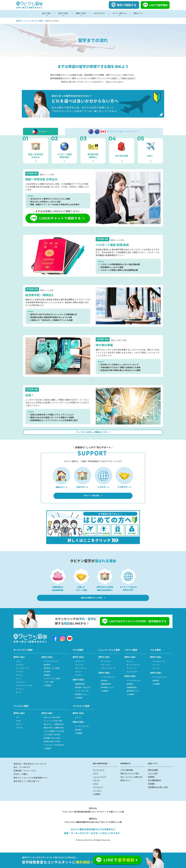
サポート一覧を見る (93, 501)
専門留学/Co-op (81, 700)
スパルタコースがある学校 (54, 750)
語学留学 (47, 670)
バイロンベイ (21, 687)
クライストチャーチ (108, 674)
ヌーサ (18, 698)
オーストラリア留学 (23, 655)
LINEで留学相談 (127, 775)
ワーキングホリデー (51, 667)
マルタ (95, 789)
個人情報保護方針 (155, 786)
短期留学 (47, 680)
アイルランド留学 (81, 711)
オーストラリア (99, 775)
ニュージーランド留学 (109, 655)
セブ (17, 723)
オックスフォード (133, 670)
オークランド (106, 667)
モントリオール (81, 674)
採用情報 (151, 789)
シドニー (19, 667)
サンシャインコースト (24, 691)
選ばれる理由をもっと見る (93, 604)
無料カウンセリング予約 (130, 779)
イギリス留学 (131, 655)
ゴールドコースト (22, 674)
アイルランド (98, 792)
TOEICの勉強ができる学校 (54, 737)
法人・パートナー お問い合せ (132, 782)
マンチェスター (133, 677)
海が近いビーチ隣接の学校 (54, 730)
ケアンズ (19, 680)
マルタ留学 (156, 655)
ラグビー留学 (49, 687)
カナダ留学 (78, 655)
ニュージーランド (100, 782)
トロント (78, 677)
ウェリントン (106, 670)
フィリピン (41, 132)
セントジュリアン (159, 667)
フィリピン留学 (21, 711)
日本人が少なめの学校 (52, 723)
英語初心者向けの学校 (52, 747)
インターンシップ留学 (52, 684)
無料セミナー (126, 786)
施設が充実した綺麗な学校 (54, 733)
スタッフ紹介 (153, 779)
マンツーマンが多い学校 (53, 726)
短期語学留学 (80, 689)
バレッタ (156, 674)
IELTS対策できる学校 (52, 740)
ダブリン (78, 723)
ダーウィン (20, 694)
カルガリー (79, 680)
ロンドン (130, 667)
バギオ (18, 726)
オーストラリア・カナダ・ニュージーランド (114, 132)
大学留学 (47, 677)
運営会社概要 (153, 775)
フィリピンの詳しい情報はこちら (93, 435)
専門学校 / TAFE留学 (52, 674)
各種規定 (151, 782)
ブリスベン (20, 677)
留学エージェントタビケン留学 (30, 21)
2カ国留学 (47, 691)
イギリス (96, 786)
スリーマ (156, 670)
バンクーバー (80, 667)
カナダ (95, 779)
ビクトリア (79, 670)
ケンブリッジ (132, 674)
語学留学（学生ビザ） (83, 693)
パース (18, 684)
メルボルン (20, 670)
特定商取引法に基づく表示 (158, 792)
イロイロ (19, 733)
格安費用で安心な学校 (52, 743)
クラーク (19, 730)
